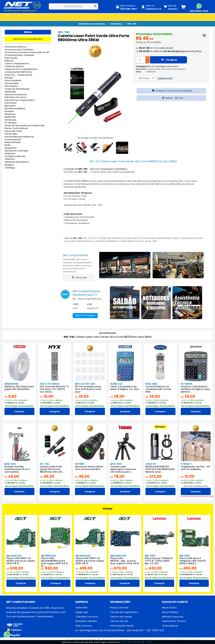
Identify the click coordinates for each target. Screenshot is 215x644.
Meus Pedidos (170, 612)
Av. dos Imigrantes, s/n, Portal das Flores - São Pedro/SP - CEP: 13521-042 (120, 631)
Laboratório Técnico (174, 621)
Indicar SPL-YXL (171, 98)
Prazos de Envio (119, 608)
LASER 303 (117, 238)
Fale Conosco (84, 626)
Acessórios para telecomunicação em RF (27, 52)
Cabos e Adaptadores (17, 64)
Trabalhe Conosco (87, 617)
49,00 (82, 477)
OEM (154, 241)
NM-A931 (150, 556)
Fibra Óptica (11, 86)
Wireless (9, 165)
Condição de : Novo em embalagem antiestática (95, 169)
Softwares (10, 154)
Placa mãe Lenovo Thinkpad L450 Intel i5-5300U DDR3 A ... (193, 561)
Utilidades (116, 24)
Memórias (10, 106)
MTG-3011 (116, 464)
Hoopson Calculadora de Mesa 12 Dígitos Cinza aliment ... (195, 389)
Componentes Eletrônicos (19, 72)
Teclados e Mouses (15, 156)
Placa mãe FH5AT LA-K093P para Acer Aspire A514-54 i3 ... (20, 561)
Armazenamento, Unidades (19, 55)
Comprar (169, 60)
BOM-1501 (10, 464)
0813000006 (11, 384)
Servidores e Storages (17, 151)
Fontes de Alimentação (17, 89)
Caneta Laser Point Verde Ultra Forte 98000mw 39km (151, 238)
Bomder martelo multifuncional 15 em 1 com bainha (17, 469)
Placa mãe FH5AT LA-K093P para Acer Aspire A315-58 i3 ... (90, 561)
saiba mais (79, 278)
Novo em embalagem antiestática (163, 66)
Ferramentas (12, 83)
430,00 (153, 568)
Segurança (11, 148)
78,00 (118, 477)
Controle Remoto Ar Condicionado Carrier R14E (158, 389)
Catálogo (10, 168)
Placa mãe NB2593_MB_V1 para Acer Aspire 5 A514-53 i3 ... (125, 562)
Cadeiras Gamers (14, 66)
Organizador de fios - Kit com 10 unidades (195, 468)
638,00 (15, 568)
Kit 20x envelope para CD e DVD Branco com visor (90, 388)
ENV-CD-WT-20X (85, 384)
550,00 (50, 568)
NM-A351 (184, 556)
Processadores (13, 140)
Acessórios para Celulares (19, 50)
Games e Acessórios (16, 95)
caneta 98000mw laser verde (135, 241)
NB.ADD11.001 (83, 556)
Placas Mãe (11, 134)
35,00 (153, 396)
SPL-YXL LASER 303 (101, 238)
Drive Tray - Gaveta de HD (18, 75)
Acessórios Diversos (15, 47)
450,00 (188, 568)
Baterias (9, 61)
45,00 (12, 477)
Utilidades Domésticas (92, 24)
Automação (11, 58)
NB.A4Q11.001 (14, 556)
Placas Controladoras (16, 128)
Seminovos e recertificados (28, 39)
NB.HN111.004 (48, 556)
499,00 (84, 568)
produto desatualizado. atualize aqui (196, 496)
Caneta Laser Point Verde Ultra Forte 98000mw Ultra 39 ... (52, 469)
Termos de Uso (119, 621)
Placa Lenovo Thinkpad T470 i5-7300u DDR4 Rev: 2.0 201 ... (159, 561)
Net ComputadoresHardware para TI (86, 293)
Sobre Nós (82, 608)
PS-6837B (186, 384)
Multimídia (10, 117)
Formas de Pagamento (124, 612)
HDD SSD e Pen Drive (15, 97)
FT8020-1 (186, 464)
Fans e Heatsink (13, 81)
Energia (9, 78)
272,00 (154, 477)
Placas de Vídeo (14, 131)
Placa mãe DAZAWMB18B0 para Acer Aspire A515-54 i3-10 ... (55, 562)
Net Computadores (75, 255)
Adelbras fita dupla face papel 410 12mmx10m (19, 388)
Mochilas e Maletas (15, 109)
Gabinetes (10, 92)
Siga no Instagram (85, 316)
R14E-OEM (151, 384)
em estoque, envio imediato (155, 34)
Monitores (10, 114)
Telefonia (10, 159)
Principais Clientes (86, 621)
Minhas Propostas (173, 617)
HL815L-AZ (116, 384)
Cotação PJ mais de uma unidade (171, 91)
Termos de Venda (121, 617)
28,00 (118, 396)
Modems (9, 111)
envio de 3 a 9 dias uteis (196, 486)
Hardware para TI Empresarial (20, 11)
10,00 (47, 396)
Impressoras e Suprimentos (20, 100)
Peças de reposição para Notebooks (25, 126)
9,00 (11, 396)
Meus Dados (169, 608)
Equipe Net (82, 612)
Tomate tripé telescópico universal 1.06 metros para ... (123, 469)
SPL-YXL (132, 24)
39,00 (188, 396)
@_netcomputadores (87, 299)
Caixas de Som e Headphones (21, 69)
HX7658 (79, 464)
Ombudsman (170, 626)
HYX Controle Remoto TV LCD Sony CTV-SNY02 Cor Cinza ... (55, 389)
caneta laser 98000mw (106, 241)
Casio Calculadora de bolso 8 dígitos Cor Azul (125, 388)
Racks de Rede (13, 142)
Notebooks (10, 120)
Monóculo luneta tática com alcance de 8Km (89, 468)
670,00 (119, 568)
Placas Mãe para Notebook (19, 137)
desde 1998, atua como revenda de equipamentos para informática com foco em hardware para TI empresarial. (77, 265)
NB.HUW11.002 (118, 556)
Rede (7, 145)
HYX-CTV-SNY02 (49, 384)
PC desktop (11, 123)
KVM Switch (11, 103)
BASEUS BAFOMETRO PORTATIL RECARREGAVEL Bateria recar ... (160, 469)
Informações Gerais (122, 626)
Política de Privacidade (131, 642)
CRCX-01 (150, 464)
